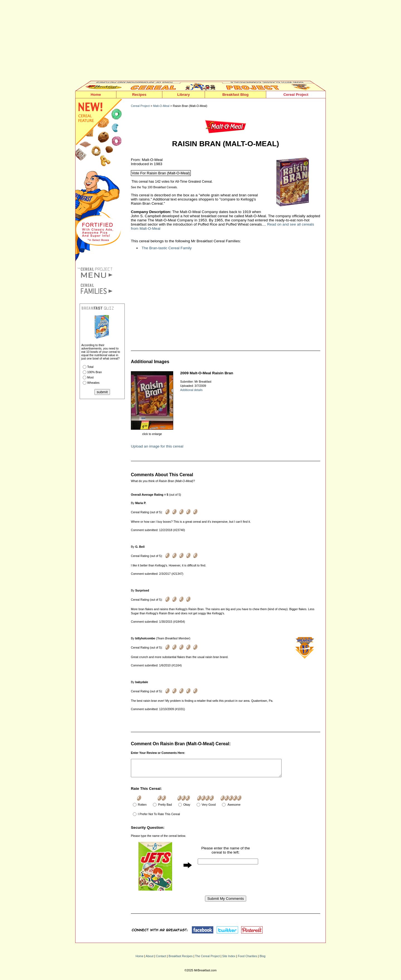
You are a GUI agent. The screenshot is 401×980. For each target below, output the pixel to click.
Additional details (191, 390)
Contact (161, 959)
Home (96, 95)
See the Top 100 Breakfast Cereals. (154, 187)
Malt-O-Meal (161, 106)
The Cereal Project (207, 959)
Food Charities (247, 959)
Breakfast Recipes (180, 959)
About (150, 959)
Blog (262, 959)
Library (183, 95)
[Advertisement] (200, 42)
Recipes (139, 95)
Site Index (229, 959)
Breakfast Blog (235, 95)
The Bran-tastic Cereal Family (167, 248)
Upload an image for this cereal (157, 446)
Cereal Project (296, 95)
